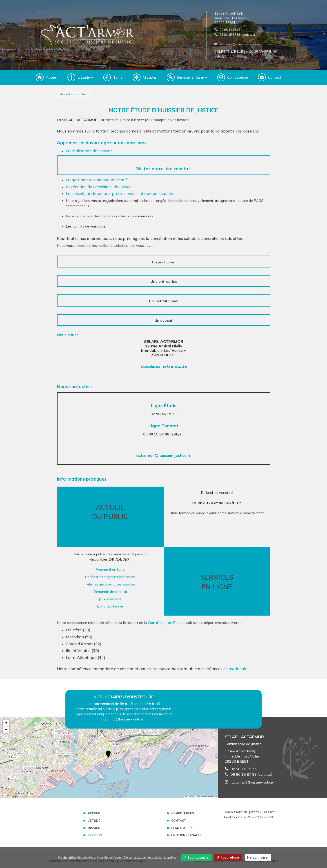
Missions (150, 77)
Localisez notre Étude (164, 366)
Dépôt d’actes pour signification (110, 577)
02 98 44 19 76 (230, 30)
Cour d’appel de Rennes (166, 623)
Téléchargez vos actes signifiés (110, 584)
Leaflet (189, 797)
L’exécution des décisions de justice (99, 187)
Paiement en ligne (110, 569)
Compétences (183, 813)
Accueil (52, 77)
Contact (275, 77)
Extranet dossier (110, 606)
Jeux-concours (110, 599)
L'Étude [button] (85, 77)
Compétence (238, 77)
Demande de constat (110, 592)
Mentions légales (186, 835)
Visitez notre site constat (164, 169)
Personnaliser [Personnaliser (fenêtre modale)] (258, 857)
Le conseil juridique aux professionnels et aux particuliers (120, 193)
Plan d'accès (182, 828)
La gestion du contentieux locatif (96, 180)
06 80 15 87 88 (230, 35)
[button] (108, 755)
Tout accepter (197, 857)
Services (95, 835)
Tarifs (118, 77)
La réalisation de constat (89, 151)
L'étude (94, 821)
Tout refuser (228, 857)
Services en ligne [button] (192, 77)
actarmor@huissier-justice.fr (237, 44)
